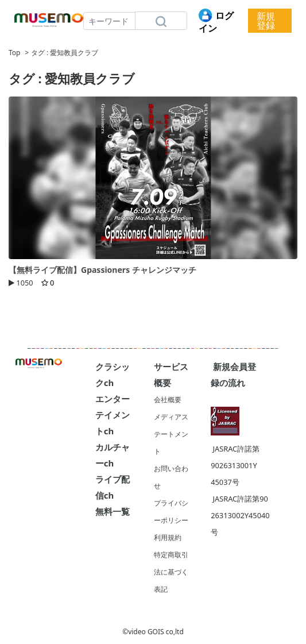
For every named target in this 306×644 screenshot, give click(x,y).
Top (14, 53)
